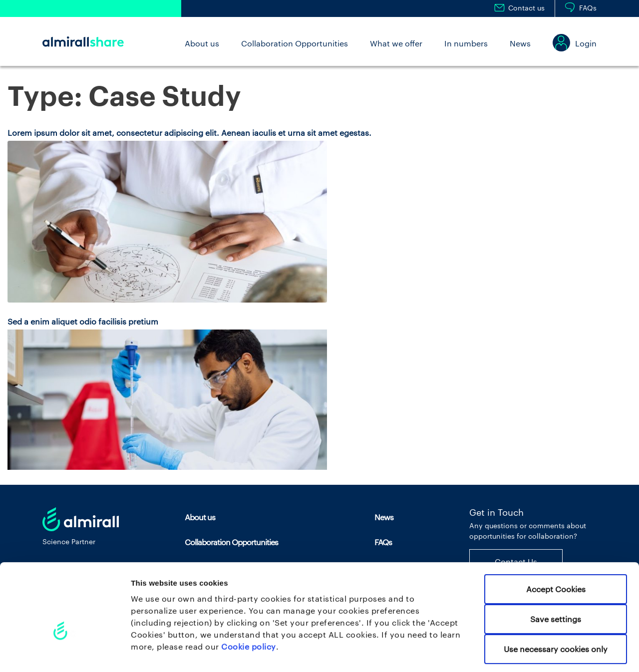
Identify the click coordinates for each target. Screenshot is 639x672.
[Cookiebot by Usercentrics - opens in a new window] (65, 652)
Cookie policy (249, 603)
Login (586, 43)
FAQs (588, 8)
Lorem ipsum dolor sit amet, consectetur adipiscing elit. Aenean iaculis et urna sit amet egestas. (189, 133)
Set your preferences (534, 652)
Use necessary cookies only (556, 606)
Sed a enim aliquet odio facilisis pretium (83, 321)
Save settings (556, 576)
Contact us (526, 8)
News (520, 43)
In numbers (466, 43)
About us (202, 43)
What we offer (396, 43)
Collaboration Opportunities (295, 43)
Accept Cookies (556, 546)
